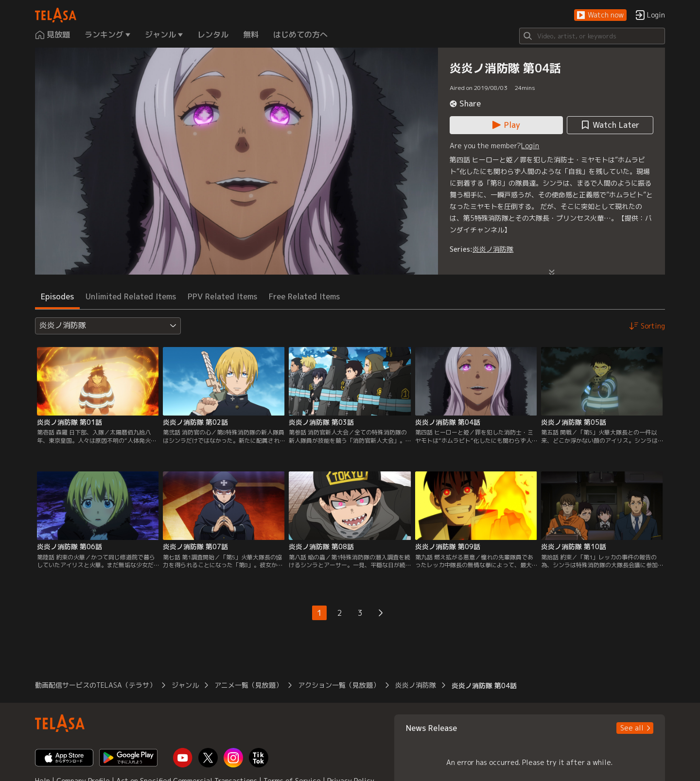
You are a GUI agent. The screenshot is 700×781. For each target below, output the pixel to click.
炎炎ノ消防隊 (493, 249)
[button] (600, 15)
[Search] (592, 36)
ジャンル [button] (185, 685)
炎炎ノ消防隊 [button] (416, 685)
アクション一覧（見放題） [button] (339, 685)
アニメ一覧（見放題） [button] (248, 685)
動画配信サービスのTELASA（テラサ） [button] (96, 685)
